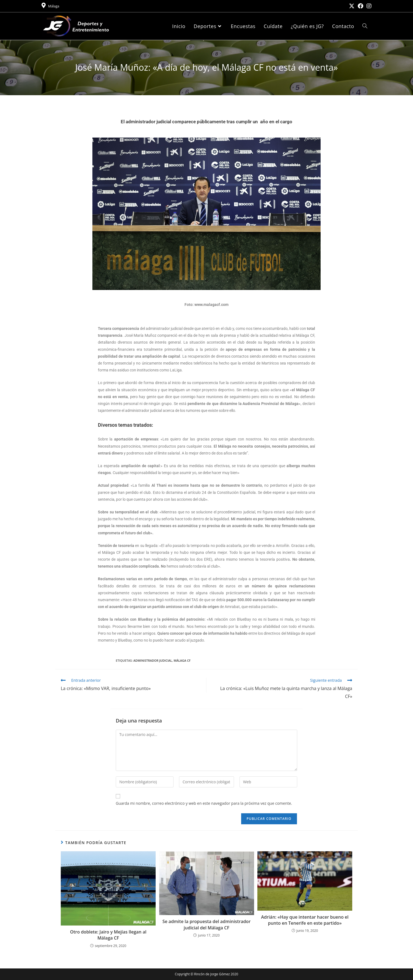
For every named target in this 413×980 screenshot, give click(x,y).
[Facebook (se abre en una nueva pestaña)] (360, 6)
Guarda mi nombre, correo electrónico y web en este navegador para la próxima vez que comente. (204, 803)
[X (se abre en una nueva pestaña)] (352, 6)
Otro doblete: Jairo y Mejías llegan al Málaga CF (108, 935)
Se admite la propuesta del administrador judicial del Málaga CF (207, 924)
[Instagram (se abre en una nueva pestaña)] (368, 6)
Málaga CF (182, 660)
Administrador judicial (153, 660)
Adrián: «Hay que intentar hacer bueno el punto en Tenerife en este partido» (305, 920)
